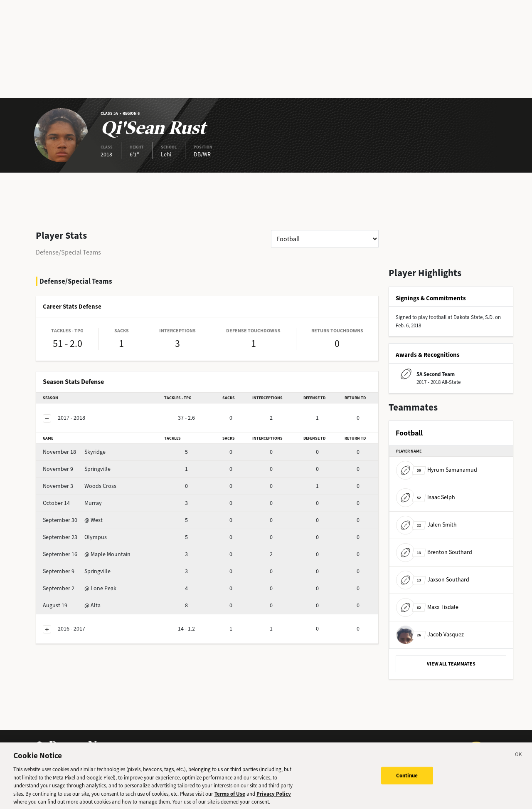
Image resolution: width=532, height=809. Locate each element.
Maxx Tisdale (427, 607)
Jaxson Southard (433, 580)
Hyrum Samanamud (437, 470)
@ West (73, 520)
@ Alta (72, 605)
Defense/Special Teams (68, 252)
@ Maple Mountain (87, 554)
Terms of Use (230, 798)
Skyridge (74, 452)
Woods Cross (80, 486)
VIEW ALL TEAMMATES (451, 664)
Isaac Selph (426, 497)
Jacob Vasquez (430, 635)
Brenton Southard (434, 552)
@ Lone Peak (80, 588)
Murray (72, 503)
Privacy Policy (274, 798)
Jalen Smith (426, 525)
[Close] (519, 760)
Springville (77, 469)
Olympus (75, 537)
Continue (407, 780)
